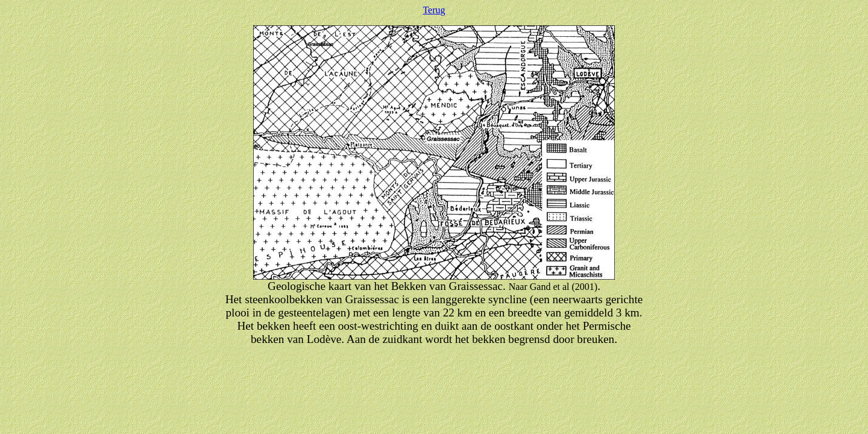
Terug (434, 10)
